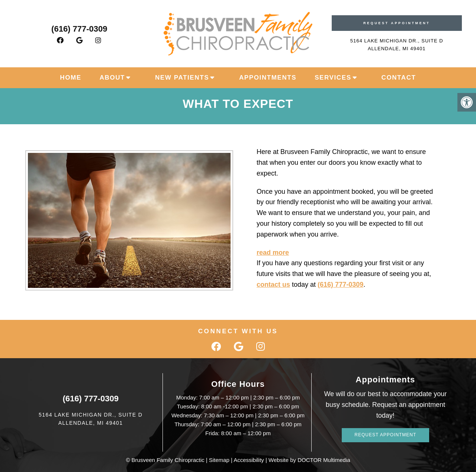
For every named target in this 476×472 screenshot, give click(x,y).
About (112, 78)
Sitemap (219, 460)
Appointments (268, 78)
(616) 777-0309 (79, 29)
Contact (399, 78)
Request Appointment (397, 23)
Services (333, 78)
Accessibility (249, 460)
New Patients (182, 78)
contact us (273, 285)
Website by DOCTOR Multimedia (309, 460)
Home (70, 78)
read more (273, 253)
